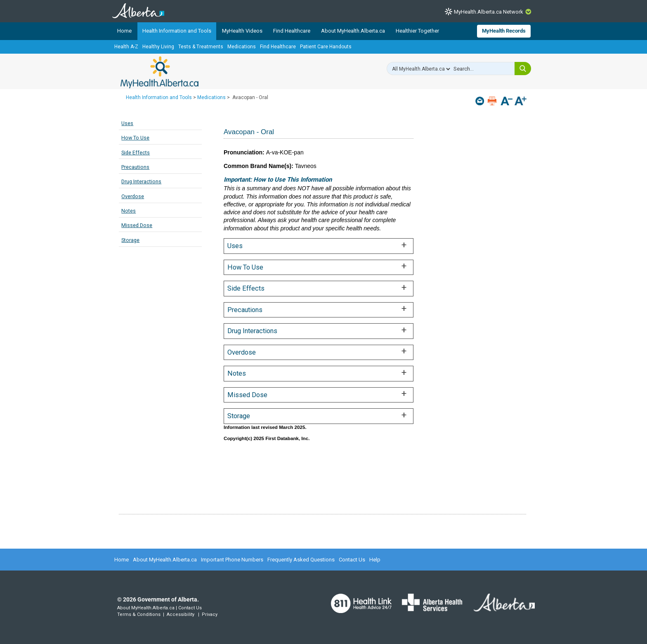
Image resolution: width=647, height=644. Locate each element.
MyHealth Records (504, 31)
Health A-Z (126, 47)
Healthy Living (158, 47)
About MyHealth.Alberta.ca (353, 31)
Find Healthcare (292, 31)
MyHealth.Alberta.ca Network (489, 12)
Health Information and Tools (177, 31)
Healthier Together (417, 31)
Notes (129, 211)
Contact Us (352, 560)
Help (375, 560)
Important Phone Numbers (232, 560)
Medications (242, 47)
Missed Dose (137, 225)
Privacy (210, 614)
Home (124, 31)
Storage (130, 240)
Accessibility (181, 614)
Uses (127, 123)
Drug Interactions (141, 181)
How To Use (135, 138)
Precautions (135, 167)
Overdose (133, 196)
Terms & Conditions (139, 614)
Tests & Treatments (201, 47)
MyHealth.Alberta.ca (159, 72)
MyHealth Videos (242, 31)
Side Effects (136, 153)
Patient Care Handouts (326, 47)
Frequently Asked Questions (301, 560)
